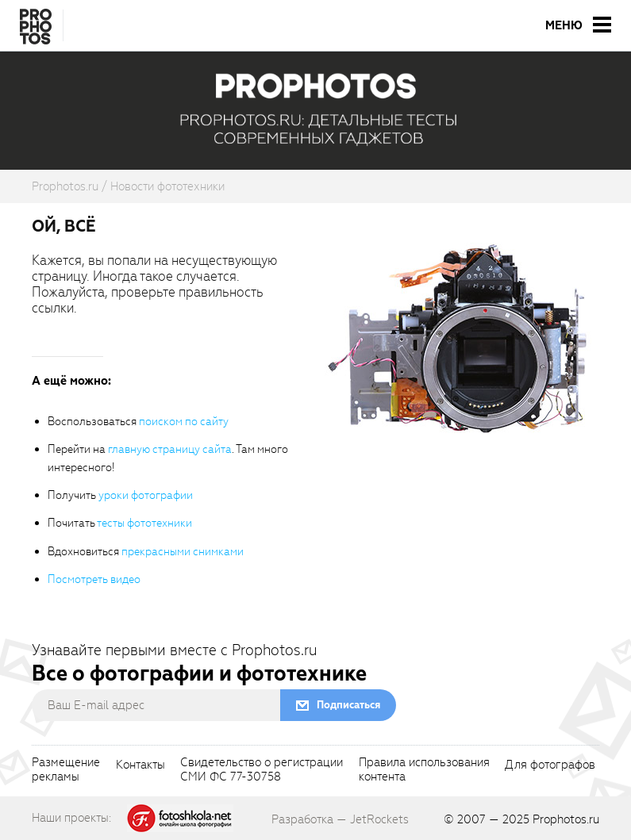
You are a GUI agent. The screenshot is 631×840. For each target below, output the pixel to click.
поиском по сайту (184, 422)
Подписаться (348, 705)
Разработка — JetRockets (340, 819)
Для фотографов (550, 765)
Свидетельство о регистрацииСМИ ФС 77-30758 (262, 770)
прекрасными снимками (183, 552)
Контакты (140, 765)
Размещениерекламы (66, 770)
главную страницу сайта (170, 449)
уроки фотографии (146, 495)
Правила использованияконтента (424, 770)
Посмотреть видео (94, 579)
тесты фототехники (144, 523)
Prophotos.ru (566, 819)
